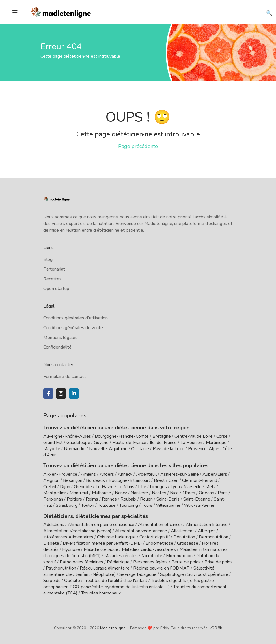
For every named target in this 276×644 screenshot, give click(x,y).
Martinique (216, 443)
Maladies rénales (121, 555)
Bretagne (162, 436)
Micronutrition (179, 555)
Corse (222, 436)
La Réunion (191, 443)
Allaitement (182, 531)
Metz (210, 487)
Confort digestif (155, 537)
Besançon (73, 480)
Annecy (125, 474)
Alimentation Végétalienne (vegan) (77, 531)
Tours (147, 505)
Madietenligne (113, 628)
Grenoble (83, 487)
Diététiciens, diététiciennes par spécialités (94, 516)
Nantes (159, 493)
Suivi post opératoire (208, 574)
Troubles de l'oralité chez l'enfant (116, 580)
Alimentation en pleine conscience (101, 524)
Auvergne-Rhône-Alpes (67, 436)
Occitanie (140, 449)
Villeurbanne (168, 505)
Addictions (54, 524)
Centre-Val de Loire (194, 436)
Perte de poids (186, 562)
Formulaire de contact (65, 377)
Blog (48, 259)
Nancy (121, 493)
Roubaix (128, 499)
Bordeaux (95, 480)
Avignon (51, 480)
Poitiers (74, 499)
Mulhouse (102, 493)
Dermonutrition (214, 537)
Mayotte (52, 449)
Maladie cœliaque (101, 549)
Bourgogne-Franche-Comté (122, 436)
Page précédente (138, 146)
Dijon (65, 487)
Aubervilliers (215, 474)
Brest (159, 480)
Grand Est (53, 443)
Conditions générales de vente (73, 328)
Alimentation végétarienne (141, 531)
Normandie (75, 449)
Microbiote (152, 555)
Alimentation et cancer (160, 524)
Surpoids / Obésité (62, 580)
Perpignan (53, 499)
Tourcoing (129, 505)
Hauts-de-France (129, 443)
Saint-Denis (168, 499)
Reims (92, 499)
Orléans (206, 493)
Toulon (88, 505)
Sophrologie (172, 574)
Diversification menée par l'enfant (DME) (103, 543)
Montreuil (79, 493)
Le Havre (105, 487)
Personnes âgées (150, 562)
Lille (142, 487)
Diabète (51, 543)
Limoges (158, 487)
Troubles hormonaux (101, 593)
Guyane (101, 443)
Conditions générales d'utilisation (76, 318)
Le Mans (126, 487)
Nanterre (139, 493)
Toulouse (107, 505)
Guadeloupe (78, 443)
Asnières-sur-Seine (180, 474)
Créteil (50, 487)
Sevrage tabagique (138, 574)
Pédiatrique (118, 562)
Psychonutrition (61, 568)
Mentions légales (60, 338)
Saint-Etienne (197, 499)
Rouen (146, 499)
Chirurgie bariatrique (116, 537)
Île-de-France (163, 443)
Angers (107, 474)
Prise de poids (219, 562)
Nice (174, 493)
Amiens (88, 474)
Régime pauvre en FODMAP (161, 568)
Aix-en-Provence (60, 474)
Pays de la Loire (169, 449)
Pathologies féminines (81, 562)
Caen (173, 480)
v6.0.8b (216, 628)
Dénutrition (184, 537)
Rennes (109, 499)
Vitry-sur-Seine (199, 505)
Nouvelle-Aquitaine (108, 449)
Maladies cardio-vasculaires (149, 549)
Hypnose (71, 549)
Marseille (193, 487)
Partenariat (54, 269)
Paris (223, 493)
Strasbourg (67, 505)
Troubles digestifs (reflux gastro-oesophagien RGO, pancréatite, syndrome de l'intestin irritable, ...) (130, 583)
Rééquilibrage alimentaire (105, 568)
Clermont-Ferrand (200, 480)
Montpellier (55, 493)
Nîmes (189, 493)
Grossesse (188, 543)
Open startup (56, 289)
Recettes (52, 279)
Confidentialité (57, 347)
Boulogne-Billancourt (129, 480)
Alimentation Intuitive (207, 524)
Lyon (175, 487)
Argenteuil (146, 474)
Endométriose (159, 543)
